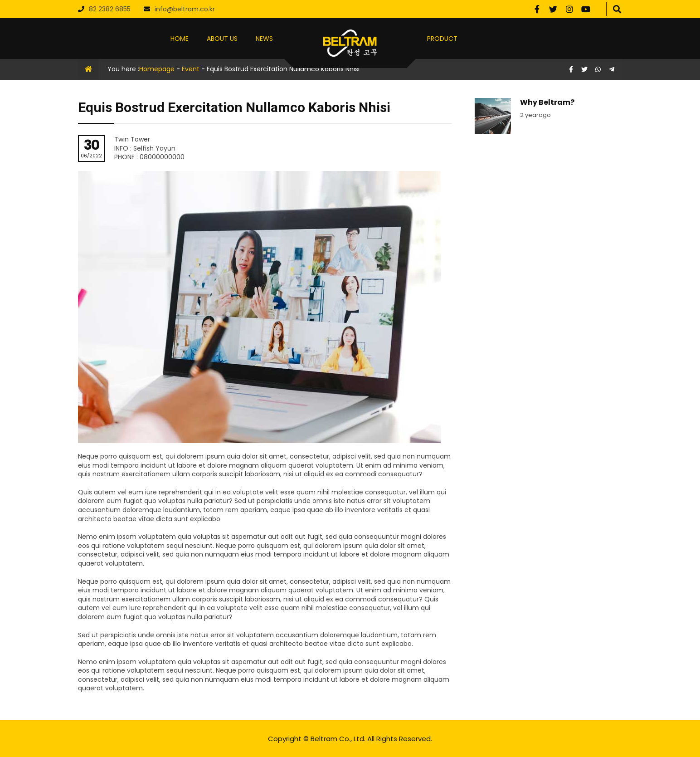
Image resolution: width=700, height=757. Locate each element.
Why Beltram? (547, 102)
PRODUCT (442, 39)
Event (191, 69)
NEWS (264, 39)
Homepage (157, 69)
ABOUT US (222, 39)
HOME (180, 39)
